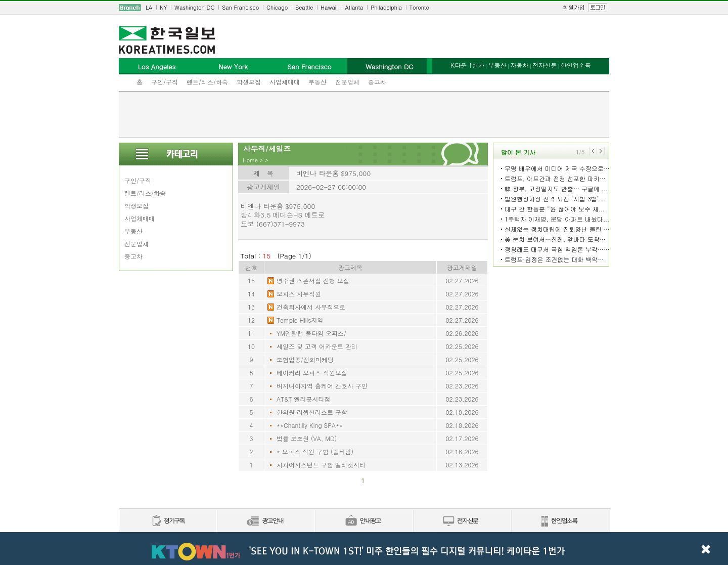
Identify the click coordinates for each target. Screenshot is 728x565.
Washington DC (194, 7)
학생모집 (249, 82)
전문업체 (347, 82)
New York (233, 67)
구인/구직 (165, 82)
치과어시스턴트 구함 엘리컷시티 (321, 465)
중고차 (377, 82)
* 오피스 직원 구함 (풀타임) (315, 451)
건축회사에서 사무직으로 (311, 307)
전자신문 (544, 65)
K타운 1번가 (467, 65)
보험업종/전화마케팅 (305, 359)
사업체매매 (285, 82)
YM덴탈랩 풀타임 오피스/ (311, 333)
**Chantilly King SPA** (310, 425)
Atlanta (354, 7)
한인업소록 (576, 65)
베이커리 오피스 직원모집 (312, 373)
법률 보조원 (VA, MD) (307, 438)
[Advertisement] (364, 114)
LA (149, 7)
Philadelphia (386, 7)
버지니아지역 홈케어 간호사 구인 (322, 386)
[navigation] (364, 8)
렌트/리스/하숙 (207, 82)
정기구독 (168, 521)
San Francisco (240, 7)
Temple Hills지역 (300, 320)
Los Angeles (157, 67)
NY (163, 7)
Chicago (277, 7)
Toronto (419, 7)
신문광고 (265, 521)
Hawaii (329, 7)
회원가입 (574, 7)
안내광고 (363, 521)
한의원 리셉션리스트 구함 (312, 412)
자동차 (519, 65)
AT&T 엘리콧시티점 (304, 399)
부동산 (317, 82)
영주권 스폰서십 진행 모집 (313, 280)
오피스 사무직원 (299, 294)
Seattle (304, 7)
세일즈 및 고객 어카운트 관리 (317, 346)
